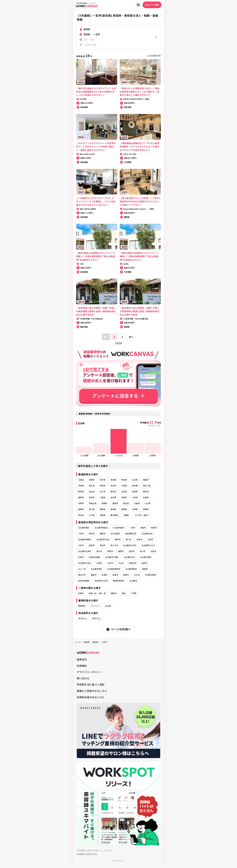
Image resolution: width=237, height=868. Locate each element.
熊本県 (81, 515)
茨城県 (81, 486)
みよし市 (82, 569)
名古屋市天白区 (85, 563)
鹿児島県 (114, 515)
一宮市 (132, 528)
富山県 (92, 491)
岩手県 (103, 480)
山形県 (135, 480)
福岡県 (124, 509)
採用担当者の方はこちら (91, 697)
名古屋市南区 (131, 569)
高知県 (113, 509)
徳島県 (81, 509)
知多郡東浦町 (84, 581)
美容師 (87, 642)
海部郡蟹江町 (131, 533)
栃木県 (92, 486)
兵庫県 (146, 497)
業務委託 (82, 606)
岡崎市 (118, 539)
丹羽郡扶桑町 (150, 575)
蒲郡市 (121, 551)
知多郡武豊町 (95, 557)
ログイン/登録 (152, 5)
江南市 (150, 539)
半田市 (99, 563)
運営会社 (82, 659)
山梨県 (124, 491)
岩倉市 (92, 545)
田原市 (144, 563)
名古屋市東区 (97, 569)
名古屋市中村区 (130, 545)
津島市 (143, 528)
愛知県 (92, 497)
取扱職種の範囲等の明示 (87, 854)
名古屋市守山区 (103, 539)
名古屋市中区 (129, 557)
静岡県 (81, 497)
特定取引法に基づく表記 (91, 684)
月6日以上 (82, 618)
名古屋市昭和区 (114, 569)
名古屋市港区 (146, 557)
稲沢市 (132, 551)
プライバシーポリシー (89, 672)
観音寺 (114, 593)
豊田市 (94, 575)
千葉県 (124, 486)
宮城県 (113, 480)
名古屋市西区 (84, 528)
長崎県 (146, 509)
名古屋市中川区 (148, 545)
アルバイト (96, 606)
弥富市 (81, 557)
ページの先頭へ (118, 629)
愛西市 (126, 575)
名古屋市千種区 (112, 557)
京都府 (124, 497)
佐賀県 (135, 509)
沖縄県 (126, 515)
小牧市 (81, 533)
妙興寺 (81, 593)
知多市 (92, 533)
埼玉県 (113, 486)
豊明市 (103, 533)
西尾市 (154, 528)
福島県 (146, 480)
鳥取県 (104, 503)
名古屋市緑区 (119, 528)
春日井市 (82, 575)
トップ (78, 642)
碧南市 (110, 551)
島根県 (115, 503)
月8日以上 (96, 618)
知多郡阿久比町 (101, 581)
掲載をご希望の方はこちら (92, 691)
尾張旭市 (133, 563)
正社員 (108, 606)
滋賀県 (113, 497)
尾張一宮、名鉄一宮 (97, 593)
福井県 (113, 491)
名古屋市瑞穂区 (85, 539)
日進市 (153, 551)
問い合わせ (83, 678)
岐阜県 (146, 491)
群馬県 (103, 486)
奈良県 (81, 503)
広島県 (137, 503)
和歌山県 (93, 503)
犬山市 (121, 563)
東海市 (115, 575)
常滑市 (104, 575)
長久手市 (114, 545)
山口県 (148, 503)
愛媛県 (103, 509)
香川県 (92, 509)
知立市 (142, 551)
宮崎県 (103, 515)
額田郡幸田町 (119, 581)
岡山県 (126, 503)
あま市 (137, 575)
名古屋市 (133, 581)
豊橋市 (145, 569)
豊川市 (128, 539)
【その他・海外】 (142, 515)
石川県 (103, 491)
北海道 (81, 480)
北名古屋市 (115, 533)
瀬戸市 (99, 551)
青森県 (92, 480)
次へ (131, 337)
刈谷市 (110, 563)
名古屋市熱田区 (101, 528)
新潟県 (81, 491)
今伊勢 (134, 593)
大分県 (92, 515)
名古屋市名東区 (85, 551)
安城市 (139, 539)
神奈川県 (147, 486)
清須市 (103, 545)
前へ (106, 337)
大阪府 (135, 497)
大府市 (81, 545)
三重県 (103, 497)
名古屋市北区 (147, 533)
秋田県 (124, 480)
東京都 (135, 486)
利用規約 (82, 666)
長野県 (135, 491)
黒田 (124, 593)
